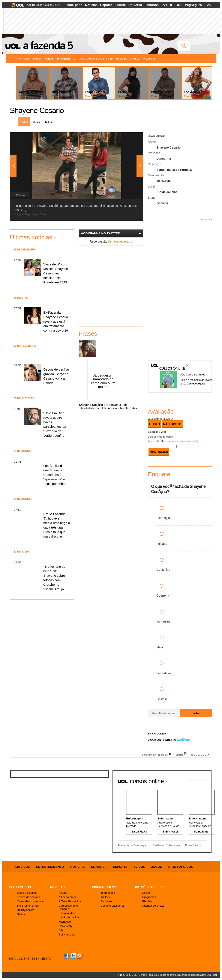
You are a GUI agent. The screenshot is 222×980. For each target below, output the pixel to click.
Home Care (192, 845)
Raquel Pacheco (128, 59)
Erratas (179, 755)
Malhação (65, 922)
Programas (149, 897)
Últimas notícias (31, 237)
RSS (80, 956)
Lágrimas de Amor (70, 917)
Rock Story (66, 926)
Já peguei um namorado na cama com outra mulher (103, 381)
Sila (61, 930)
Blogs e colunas (27, 893)
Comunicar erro (199, 755)
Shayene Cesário (37, 110)
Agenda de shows (153, 906)
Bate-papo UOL (180, 867)
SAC (58, 5)
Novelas (57, 887)
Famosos (151, 5)
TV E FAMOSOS (20, 887)
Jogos (157, 867)
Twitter (74, 956)
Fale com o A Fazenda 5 (155, 755)
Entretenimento (50, 867)
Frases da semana (28, 897)
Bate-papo (75, 5)
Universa (135, 5)
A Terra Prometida (70, 901)
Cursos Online (170, 362)
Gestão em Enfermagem (167, 845)
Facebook (67, 956)
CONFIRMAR (159, 452)
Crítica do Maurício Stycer (93, 59)
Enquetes (64, 59)
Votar (196, 713)
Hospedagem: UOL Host (204, 975)
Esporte (106, 5)
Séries (21, 914)
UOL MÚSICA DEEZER (150, 887)
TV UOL (167, 5)
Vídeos (49, 59)
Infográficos (108, 893)
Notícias (91, 5)
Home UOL (22, 867)
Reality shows (25, 910)
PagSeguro (193, 5)
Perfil (48, 122)
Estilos (146, 893)
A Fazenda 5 (48, 45)
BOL (179, 5)
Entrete (120, 5)
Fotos (37, 59)
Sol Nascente (67, 935)
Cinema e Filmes (105, 887)
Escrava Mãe (67, 913)
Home (24, 122)
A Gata (63, 893)
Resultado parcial (164, 713)
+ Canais (150, 59)
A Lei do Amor (67, 897)
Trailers (105, 897)
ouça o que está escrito (186, 441)
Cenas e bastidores (112, 906)
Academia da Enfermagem (133, 845)
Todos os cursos (197, 780)
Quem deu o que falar (30, 901)
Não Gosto (172, 424)
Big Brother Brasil (28, 906)
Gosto (154, 424)
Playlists (147, 901)
